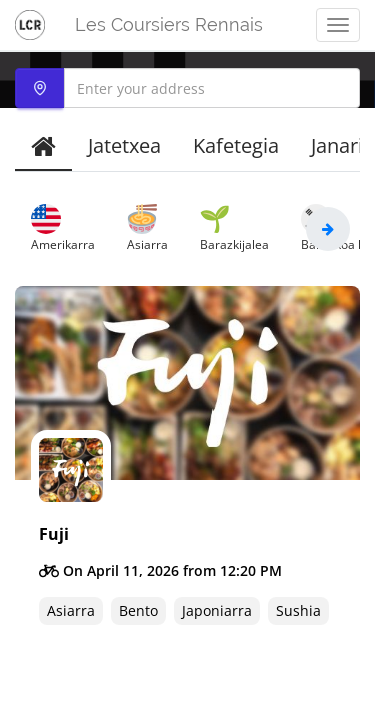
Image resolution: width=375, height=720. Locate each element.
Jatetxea (124, 145)
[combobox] (187, 88)
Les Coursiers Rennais (169, 24)
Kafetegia (236, 145)
